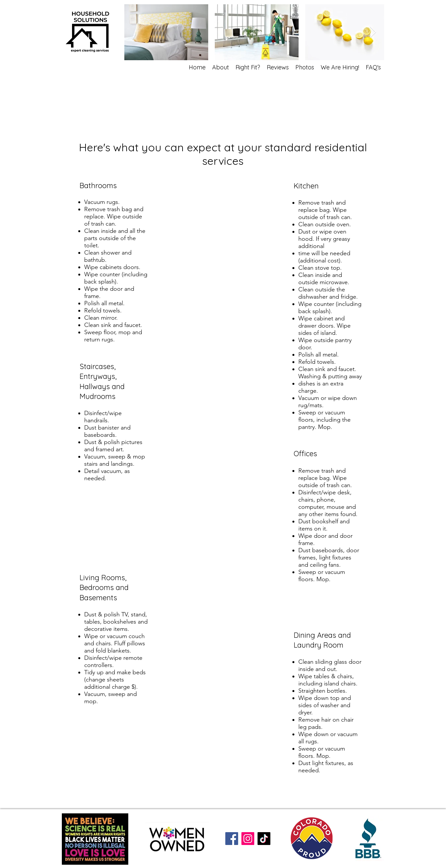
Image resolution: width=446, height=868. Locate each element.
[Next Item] (373, 32)
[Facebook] (232, 839)
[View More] (293, 349)
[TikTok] (264, 839)
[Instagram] (248, 839)
